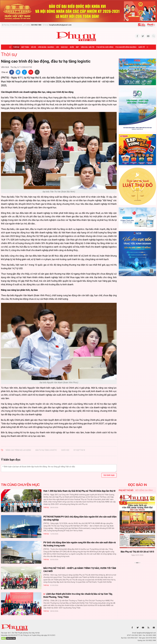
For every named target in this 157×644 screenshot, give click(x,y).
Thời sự (16, 47)
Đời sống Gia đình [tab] (144, 490)
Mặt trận (25, 47)
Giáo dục (64, 47)
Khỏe (72, 47)
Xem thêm (137, 567)
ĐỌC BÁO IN (137, 485)
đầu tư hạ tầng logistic (46, 450)
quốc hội (65, 450)
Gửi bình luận (109, 475)
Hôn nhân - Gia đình (46, 47)
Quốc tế (141, 47)
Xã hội (33, 47)
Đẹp (77, 47)
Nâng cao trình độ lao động (18, 450)
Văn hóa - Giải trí (88, 47)
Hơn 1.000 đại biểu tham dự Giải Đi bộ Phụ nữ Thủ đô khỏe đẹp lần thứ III (79, 491)
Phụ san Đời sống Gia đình (126, 47)
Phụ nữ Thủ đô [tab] (126, 490)
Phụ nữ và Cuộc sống (105, 47)
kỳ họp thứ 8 (79, 450)
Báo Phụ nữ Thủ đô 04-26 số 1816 (137, 552)
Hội (57, 47)
